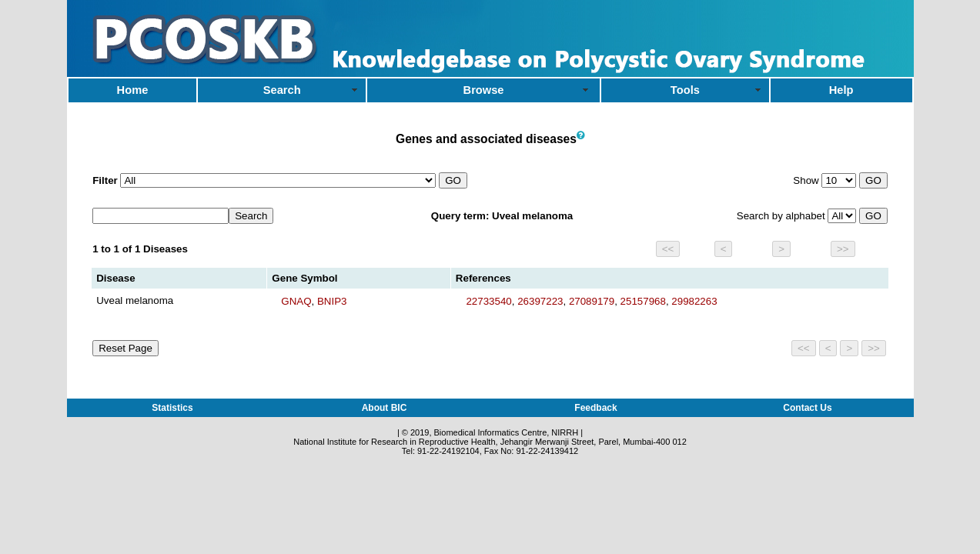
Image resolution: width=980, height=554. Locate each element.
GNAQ (296, 301)
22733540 (488, 301)
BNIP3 (332, 301)
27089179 (592, 301)
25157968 (643, 301)
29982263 (694, 301)
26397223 (540, 301)
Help (841, 90)
